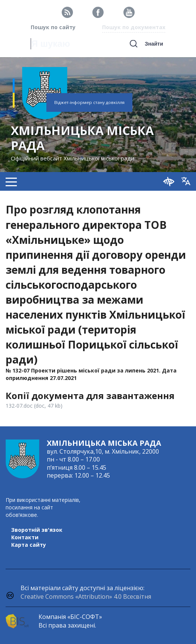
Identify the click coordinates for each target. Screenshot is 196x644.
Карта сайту (29, 545)
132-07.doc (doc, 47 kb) (34, 406)
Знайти (154, 44)
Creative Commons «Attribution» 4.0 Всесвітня (86, 597)
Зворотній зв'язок (37, 530)
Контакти (25, 537)
